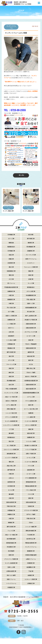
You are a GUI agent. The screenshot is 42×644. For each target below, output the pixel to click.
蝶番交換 (11, 243)
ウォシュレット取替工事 (31, 267)
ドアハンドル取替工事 (11, 417)
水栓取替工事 (11, 263)
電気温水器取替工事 (31, 486)
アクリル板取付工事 (31, 401)
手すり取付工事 (11, 308)
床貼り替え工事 (11, 466)
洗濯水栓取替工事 (31, 324)
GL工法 (31, 364)
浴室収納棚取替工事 (31, 308)
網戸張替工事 (11, 470)
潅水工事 (11, 356)
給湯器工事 (31, 575)
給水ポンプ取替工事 (31, 377)
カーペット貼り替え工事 (31, 409)
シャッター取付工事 (11, 413)
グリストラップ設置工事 (11, 559)
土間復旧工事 (31, 583)
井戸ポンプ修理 (31, 514)
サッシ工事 (31, 283)
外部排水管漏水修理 (31, 555)
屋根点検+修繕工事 (31, 531)
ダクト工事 (11, 239)
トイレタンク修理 (31, 441)
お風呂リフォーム (31, 559)
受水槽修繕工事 (31, 247)
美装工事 (31, 275)
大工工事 (11, 279)
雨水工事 (11, 441)
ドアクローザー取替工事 (31, 510)
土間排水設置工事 (11, 571)
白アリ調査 (11, 312)
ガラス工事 (11, 360)
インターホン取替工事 (31, 421)
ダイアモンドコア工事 (31, 332)
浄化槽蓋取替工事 (31, 295)
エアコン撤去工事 (11, 405)
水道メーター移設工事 (11, 535)
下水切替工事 (31, 535)
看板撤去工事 (11, 348)
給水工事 (11, 385)
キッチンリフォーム (11, 27)
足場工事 (31, 279)
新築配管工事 (11, 300)
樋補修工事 (11, 523)
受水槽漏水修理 (11, 381)
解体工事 (11, 373)
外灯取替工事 (11, 486)
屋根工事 (31, 429)
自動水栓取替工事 (31, 328)
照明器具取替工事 (31, 482)
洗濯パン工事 (31, 304)
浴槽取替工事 (11, 291)
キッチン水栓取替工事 (11, 421)
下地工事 (31, 571)
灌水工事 (11, 267)
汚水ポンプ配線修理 (31, 344)
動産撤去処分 (11, 247)
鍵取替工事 (31, 352)
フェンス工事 (11, 531)
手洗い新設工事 (31, 300)
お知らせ (11, 478)
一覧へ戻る (21, 175)
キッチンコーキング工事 (11, 393)
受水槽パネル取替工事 (31, 446)
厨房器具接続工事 (11, 543)
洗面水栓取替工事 (11, 502)
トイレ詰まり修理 (11, 340)
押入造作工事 (31, 312)
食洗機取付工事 (31, 567)
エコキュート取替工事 (31, 579)
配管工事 (11, 555)
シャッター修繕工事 (31, 527)
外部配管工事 (31, 563)
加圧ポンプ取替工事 (11, 401)
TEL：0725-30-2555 (15, 110)
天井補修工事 (11, 235)
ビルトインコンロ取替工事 (11, 450)
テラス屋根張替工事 (31, 478)
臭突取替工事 (11, 482)
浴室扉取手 (11, 336)
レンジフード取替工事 (11, 458)
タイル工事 (11, 490)
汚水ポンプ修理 (31, 373)
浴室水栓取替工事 (31, 502)
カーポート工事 (31, 336)
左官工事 (11, 332)
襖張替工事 (31, 243)
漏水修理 (11, 433)
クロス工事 (31, 494)
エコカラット (31, 263)
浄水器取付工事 (11, 547)
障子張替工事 (31, 239)
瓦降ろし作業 (11, 567)
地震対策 (31, 413)
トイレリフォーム (11, 583)
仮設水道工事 (31, 356)
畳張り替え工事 (31, 368)
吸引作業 (31, 235)
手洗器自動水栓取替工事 (11, 287)
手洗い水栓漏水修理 (11, 389)
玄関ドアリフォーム (31, 259)
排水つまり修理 (11, 575)
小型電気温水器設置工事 (31, 381)
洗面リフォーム (11, 579)
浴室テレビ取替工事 (11, 316)
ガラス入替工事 (31, 291)
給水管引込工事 (31, 539)
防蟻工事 (11, 259)
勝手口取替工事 (11, 352)
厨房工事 (11, 377)
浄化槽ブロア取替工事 (31, 320)
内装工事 (11, 498)
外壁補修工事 (11, 344)
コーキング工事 (31, 458)
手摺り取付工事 (11, 506)
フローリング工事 (11, 364)
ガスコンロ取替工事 (31, 425)
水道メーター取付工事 (11, 397)
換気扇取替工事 (11, 454)
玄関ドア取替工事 (31, 454)
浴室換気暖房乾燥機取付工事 (31, 393)
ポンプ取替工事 (11, 446)
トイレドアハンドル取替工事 (11, 425)
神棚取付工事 (11, 514)
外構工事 (11, 304)
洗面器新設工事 (11, 271)
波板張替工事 (31, 470)
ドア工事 (11, 429)
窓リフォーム (11, 283)
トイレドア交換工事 (31, 450)
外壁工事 (11, 295)
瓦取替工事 (31, 506)
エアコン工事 (31, 397)
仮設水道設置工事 (31, 389)
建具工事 (31, 360)
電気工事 (11, 275)
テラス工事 (31, 466)
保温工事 (11, 255)
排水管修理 (11, 551)
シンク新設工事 (11, 324)
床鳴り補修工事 (11, 409)
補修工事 (31, 271)
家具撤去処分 (31, 287)
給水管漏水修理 (11, 539)
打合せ (31, 523)
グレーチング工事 (31, 255)
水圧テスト (11, 328)
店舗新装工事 (31, 251)
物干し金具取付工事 (31, 316)
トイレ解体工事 (31, 417)
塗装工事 (31, 498)
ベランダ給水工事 (31, 490)
